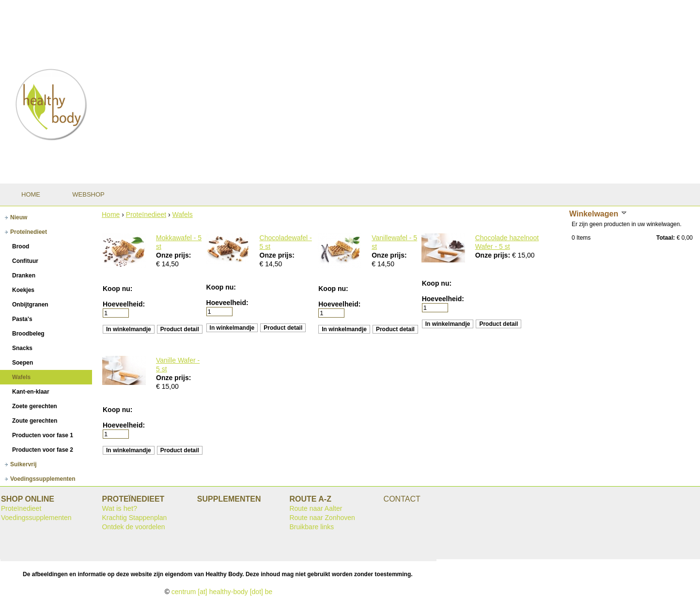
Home (111, 214)
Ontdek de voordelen (133, 527)
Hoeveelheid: (124, 304)
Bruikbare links (311, 527)
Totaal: (666, 238)
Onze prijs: (173, 255)
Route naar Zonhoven (322, 518)
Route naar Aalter (316, 508)
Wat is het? (119, 508)
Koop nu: (117, 289)
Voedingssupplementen (36, 518)
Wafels (183, 214)
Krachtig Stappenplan (134, 518)
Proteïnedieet (146, 214)
